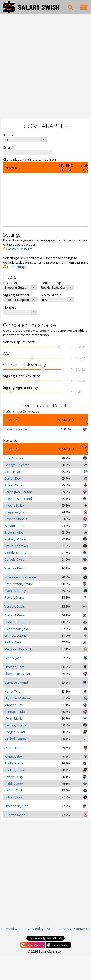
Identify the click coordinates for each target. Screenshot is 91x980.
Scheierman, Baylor (19, 584)
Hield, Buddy (14, 784)
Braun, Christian (16, 546)
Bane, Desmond (16, 683)
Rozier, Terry (14, 777)
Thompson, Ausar (17, 674)
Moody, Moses (15, 553)
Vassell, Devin (15, 606)
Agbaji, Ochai (14, 485)
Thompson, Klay (16, 806)
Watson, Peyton (16, 568)
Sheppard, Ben (15, 512)
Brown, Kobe (14, 532)
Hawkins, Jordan (16, 429)
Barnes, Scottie (15, 725)
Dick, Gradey (14, 458)
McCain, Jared (14, 472)
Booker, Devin (15, 770)
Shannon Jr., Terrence (20, 577)
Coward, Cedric (15, 615)
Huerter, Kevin (15, 815)
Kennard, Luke (15, 712)
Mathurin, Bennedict (19, 649)
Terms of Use (11, 929)
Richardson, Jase (17, 629)
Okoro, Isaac (14, 748)
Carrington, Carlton (18, 492)
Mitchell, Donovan (17, 739)
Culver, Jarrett (14, 797)
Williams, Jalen (15, 526)
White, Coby (13, 757)
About (51, 929)
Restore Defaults (18, 249)
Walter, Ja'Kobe (16, 539)
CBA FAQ (65, 929)
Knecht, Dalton (15, 505)
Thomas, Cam (14, 667)
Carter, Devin (14, 478)
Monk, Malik (13, 718)
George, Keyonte (17, 465)
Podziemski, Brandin (19, 499)
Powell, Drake (14, 597)
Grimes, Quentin (16, 635)
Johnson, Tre (14, 705)
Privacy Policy (34, 929)
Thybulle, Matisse (17, 698)
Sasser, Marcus (16, 519)
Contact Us (82, 929)
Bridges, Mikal (15, 732)
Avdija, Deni (13, 642)
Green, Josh (13, 658)
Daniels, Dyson (15, 559)
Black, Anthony (15, 591)
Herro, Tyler (13, 691)
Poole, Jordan (14, 763)
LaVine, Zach (14, 790)
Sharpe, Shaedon (17, 622)
